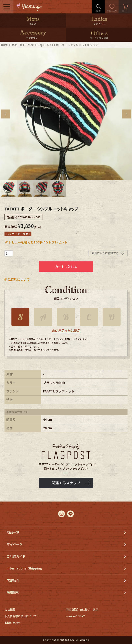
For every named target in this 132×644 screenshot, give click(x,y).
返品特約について (17, 279)
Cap (40, 45)
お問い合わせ (13, 623)
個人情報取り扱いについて (21, 616)
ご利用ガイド (16, 556)
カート (125, 7)
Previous (6, 114)
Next (126, 114)
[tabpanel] (66, 114)
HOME (5, 45)
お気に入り (112, 7)
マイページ (15, 544)
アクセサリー (33, 38)
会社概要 (10, 609)
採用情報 (13, 592)
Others (30, 45)
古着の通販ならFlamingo (75, 640)
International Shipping (24, 568)
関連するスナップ (66, 483)
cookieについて (76, 616)
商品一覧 (17, 45)
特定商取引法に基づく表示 (82, 609)
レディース (99, 24)
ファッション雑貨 (99, 38)
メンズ (33, 24)
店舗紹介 (13, 580)
